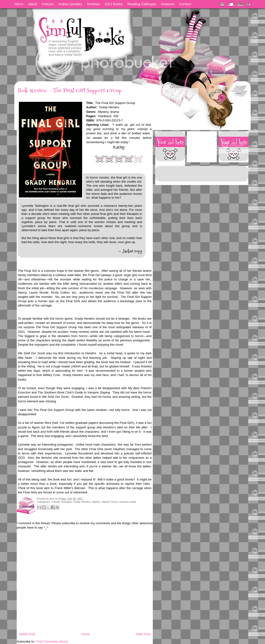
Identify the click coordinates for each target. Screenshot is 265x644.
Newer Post (27, 634)
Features (168, 4)
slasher (96, 502)
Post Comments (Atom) (52, 641)
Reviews (93, 4)
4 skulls (56, 502)
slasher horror (110, 502)
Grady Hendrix (82, 502)
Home (19, 4)
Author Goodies (70, 4)
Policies (48, 4)
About (33, 4)
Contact (185, 4)
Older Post (143, 634)
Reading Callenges (142, 4)
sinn (52, 499)
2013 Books (114, 4)
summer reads (128, 502)
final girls (67, 502)
